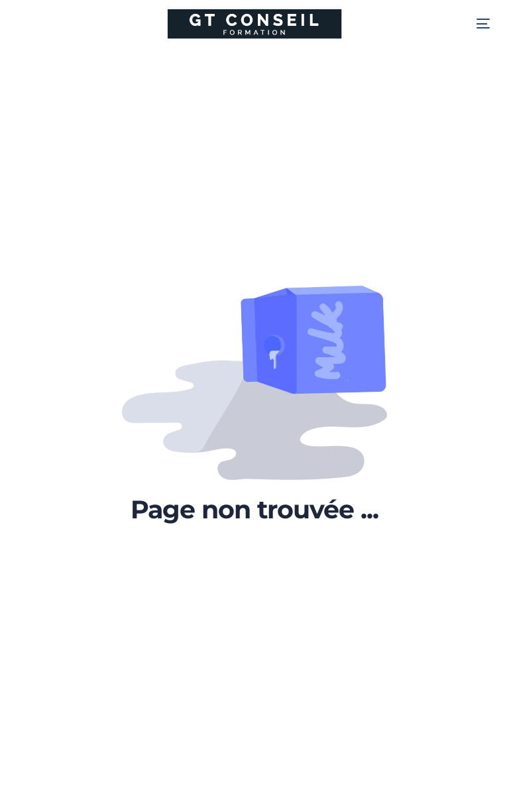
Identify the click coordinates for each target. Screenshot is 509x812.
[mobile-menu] (473, 24)
